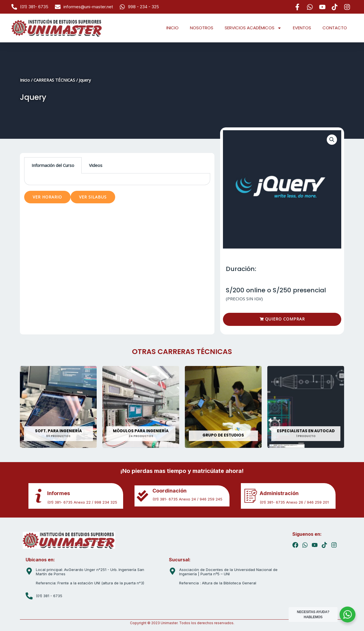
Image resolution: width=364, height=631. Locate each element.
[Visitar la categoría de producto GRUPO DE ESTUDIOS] (223, 407)
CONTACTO (335, 28)
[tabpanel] (117, 179)
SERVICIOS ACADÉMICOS (253, 28)
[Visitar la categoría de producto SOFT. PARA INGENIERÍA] (58, 407)
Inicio (25, 80)
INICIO (172, 28)
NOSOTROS (202, 28)
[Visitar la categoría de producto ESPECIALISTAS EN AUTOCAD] (306, 407)
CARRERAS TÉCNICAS (54, 80)
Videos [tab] (96, 165)
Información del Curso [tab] (53, 165)
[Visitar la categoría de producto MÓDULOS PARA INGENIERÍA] (141, 407)
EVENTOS (302, 28)
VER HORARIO (47, 197)
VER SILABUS (93, 197)
